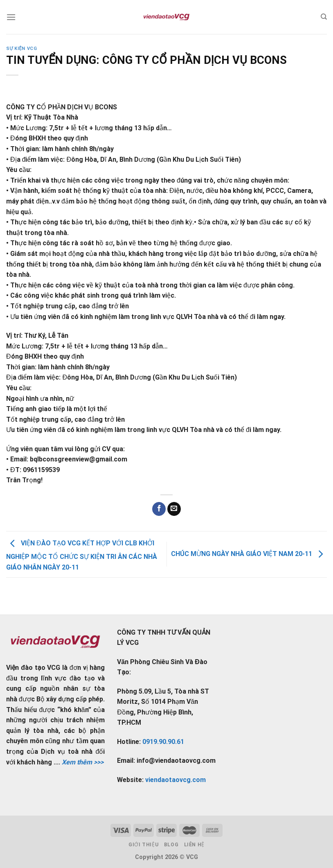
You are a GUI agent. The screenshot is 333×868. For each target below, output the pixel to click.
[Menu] (11, 17)
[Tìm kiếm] (324, 17)
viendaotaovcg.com (175, 780)
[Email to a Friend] (174, 509)
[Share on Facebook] (159, 509)
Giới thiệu (143, 845)
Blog (171, 845)
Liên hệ (194, 845)
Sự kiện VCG (21, 49)
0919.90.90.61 (163, 742)
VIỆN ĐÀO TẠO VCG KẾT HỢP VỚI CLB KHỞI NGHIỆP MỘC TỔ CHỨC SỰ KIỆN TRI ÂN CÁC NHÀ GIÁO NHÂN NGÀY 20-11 (82, 555)
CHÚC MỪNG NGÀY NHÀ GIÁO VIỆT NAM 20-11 (249, 554)
